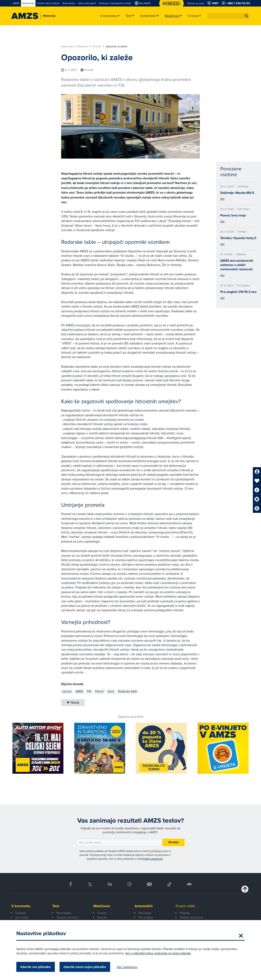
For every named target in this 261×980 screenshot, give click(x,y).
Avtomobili (144, 906)
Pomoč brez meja (233, 215)
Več (222, 199)
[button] (247, 16)
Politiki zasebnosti (152, 859)
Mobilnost (85, 46)
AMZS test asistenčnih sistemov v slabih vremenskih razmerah (237, 265)
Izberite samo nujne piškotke (85, 967)
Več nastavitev (127, 967)
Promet (99, 46)
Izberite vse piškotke (36, 967)
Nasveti (102, 917)
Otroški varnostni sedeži (67, 920)
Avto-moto (22, 917)
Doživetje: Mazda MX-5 (237, 193)
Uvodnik (20, 913)
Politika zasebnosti (191, 917)
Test (56, 906)
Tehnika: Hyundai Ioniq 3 (238, 238)
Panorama (145, 913)
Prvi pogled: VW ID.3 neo (238, 292)
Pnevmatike (64, 913)
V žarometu (21, 906)
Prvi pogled (146, 917)
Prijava (173, 842)
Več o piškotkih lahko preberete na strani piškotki (158, 953)
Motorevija (69, 46)
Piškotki (185, 913)
